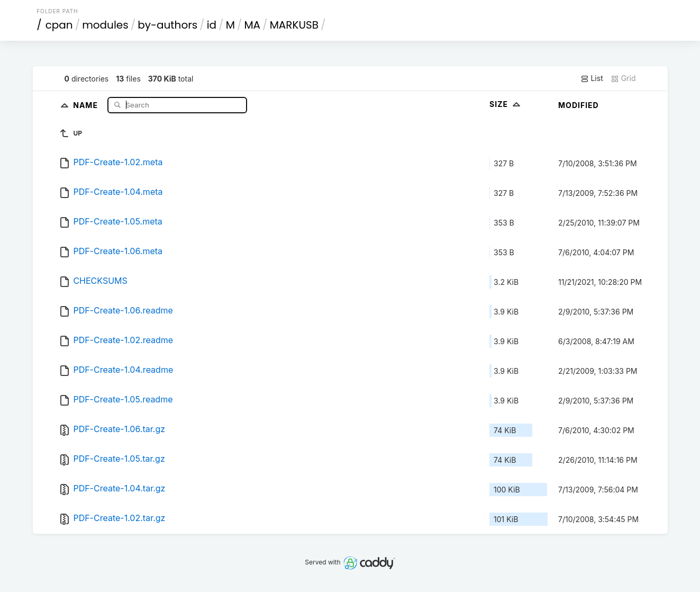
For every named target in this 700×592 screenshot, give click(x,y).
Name (87, 105)
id (212, 25)
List (592, 78)
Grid (623, 78)
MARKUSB (294, 25)
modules (105, 25)
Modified (579, 105)
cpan (59, 25)
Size (506, 104)
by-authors (167, 25)
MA (252, 25)
